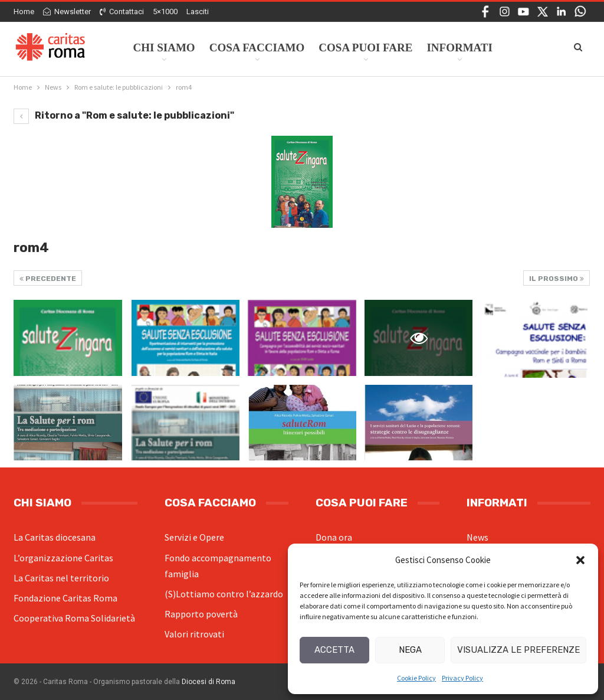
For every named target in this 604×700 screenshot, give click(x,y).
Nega (410, 650)
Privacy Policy (462, 678)
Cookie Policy (416, 678)
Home (24, 12)
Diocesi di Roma (209, 682)
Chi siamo (164, 48)
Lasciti (198, 12)
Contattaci (122, 12)
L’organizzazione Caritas (63, 558)
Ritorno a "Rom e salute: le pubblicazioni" (124, 115)
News (477, 537)
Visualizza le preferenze (518, 650)
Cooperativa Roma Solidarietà (74, 618)
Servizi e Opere (194, 537)
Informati (459, 48)
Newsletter (67, 12)
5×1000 (165, 12)
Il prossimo (557, 279)
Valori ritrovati (194, 634)
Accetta (334, 650)
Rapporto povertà (201, 614)
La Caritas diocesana (55, 537)
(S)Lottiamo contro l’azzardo (224, 594)
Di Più (524, 48)
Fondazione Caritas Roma (65, 598)
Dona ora (334, 537)
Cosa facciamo (257, 48)
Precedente (48, 279)
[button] (580, 560)
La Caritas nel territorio (61, 578)
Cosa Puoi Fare (365, 48)
